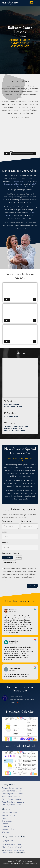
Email (5, 532)
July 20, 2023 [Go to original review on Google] (13, 612)
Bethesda (20, 850)
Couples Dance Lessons (12, 791)
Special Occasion (10, 563)
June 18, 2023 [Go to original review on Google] (13, 670)
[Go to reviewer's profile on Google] (6, 642)
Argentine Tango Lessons (13, 802)
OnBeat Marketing (31, 864)
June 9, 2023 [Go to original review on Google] (13, 643)
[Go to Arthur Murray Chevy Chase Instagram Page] (24, 837)
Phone (5, 543)
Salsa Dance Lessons (11, 796)
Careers (5, 824)
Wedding (19, 558)
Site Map (6, 832)
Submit (32, 586)
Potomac (5, 853)
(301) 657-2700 (11, 417)
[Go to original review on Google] (35, 610)
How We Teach (8, 815)
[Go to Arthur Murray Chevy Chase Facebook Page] (21, 837)
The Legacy (7, 821)
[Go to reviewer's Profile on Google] (6, 669)
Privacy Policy (8, 829)
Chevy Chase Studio (11, 837)
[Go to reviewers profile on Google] (6, 611)
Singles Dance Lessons (12, 788)
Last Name (26, 521)
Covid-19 (6, 826)
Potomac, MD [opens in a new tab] (16, 181)
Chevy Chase (12, 850)
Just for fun (8, 558)
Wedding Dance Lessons (13, 794)
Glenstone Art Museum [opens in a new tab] (13, 184)
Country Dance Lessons (12, 805)
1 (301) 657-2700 (9, 841)
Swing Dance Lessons (11, 799)
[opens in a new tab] (20, 731)
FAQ (4, 818)
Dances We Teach (10, 813)
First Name (7, 521)
